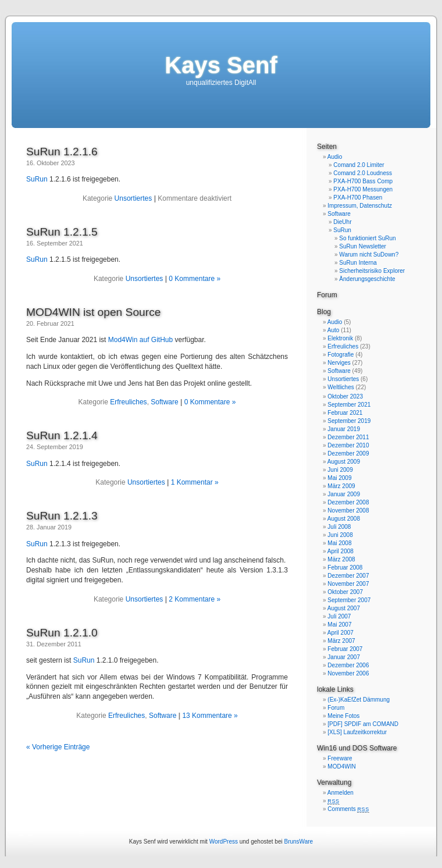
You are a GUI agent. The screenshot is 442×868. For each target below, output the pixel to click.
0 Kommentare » (195, 279)
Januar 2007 (344, 657)
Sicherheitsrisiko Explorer (372, 271)
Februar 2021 (345, 413)
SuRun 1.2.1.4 (62, 435)
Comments (348, 809)
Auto (334, 330)
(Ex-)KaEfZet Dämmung (359, 700)
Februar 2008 (345, 568)
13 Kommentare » (210, 716)
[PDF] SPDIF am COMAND (363, 724)
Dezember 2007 (348, 576)
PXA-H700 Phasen (358, 198)
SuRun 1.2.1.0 (62, 633)
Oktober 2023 (345, 396)
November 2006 (348, 673)
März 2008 (341, 559)
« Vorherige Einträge (58, 747)
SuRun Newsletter (363, 246)
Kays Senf (221, 65)
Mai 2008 (339, 543)
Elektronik (340, 338)
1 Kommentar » (195, 482)
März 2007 (341, 641)
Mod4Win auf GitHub (140, 340)
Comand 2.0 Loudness (363, 173)
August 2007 (344, 608)
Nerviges (339, 363)
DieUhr (342, 222)
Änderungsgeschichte (367, 279)
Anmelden (341, 793)
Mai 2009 (339, 478)
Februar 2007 (345, 649)
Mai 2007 (339, 625)
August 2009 (344, 462)
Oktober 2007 (345, 592)
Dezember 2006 (348, 665)
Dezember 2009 (348, 453)
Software (164, 402)
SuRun (37, 179)
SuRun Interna (358, 263)
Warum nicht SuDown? (369, 255)
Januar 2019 (344, 429)
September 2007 (349, 600)
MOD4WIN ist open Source (93, 312)
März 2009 (341, 486)
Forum (327, 295)
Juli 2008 (339, 527)
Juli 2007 (339, 616)
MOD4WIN (341, 766)
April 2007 (341, 633)
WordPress (224, 842)
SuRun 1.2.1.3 (62, 516)
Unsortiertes (133, 198)
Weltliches (341, 387)
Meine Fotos (343, 716)
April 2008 (341, 551)
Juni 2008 (340, 535)
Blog (324, 312)
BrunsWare (298, 842)
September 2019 (349, 421)
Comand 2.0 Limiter (359, 165)
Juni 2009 (340, 470)
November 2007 (348, 584)
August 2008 (344, 519)
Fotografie (341, 355)
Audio (335, 157)
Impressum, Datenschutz (360, 206)
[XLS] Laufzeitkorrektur (357, 732)
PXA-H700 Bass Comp (363, 181)
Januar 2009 (344, 494)
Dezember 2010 (348, 445)
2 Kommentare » (195, 599)
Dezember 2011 (348, 437)
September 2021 (349, 405)
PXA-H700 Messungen (363, 189)
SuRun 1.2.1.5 (62, 232)
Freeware (340, 758)
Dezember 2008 (348, 502)
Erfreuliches (128, 402)
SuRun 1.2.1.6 (62, 152)
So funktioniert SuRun (367, 238)
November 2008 (348, 511)
